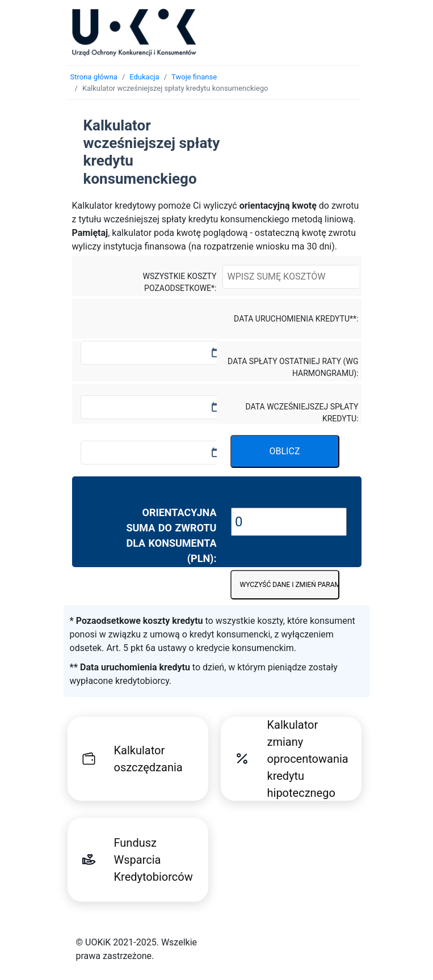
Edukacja (144, 77)
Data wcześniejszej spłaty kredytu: (302, 413)
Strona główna (94, 77)
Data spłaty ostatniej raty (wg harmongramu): (293, 367)
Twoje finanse (194, 77)
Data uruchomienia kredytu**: (296, 319)
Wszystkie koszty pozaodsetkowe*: (180, 282)
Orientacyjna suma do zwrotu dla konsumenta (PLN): (171, 535)
